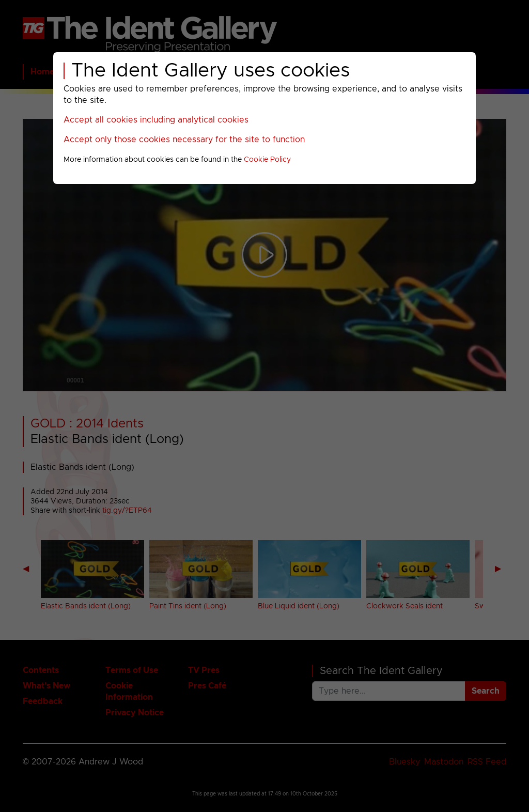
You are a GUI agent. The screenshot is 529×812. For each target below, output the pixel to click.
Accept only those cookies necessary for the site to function (184, 140)
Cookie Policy (267, 160)
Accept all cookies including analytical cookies (156, 120)
